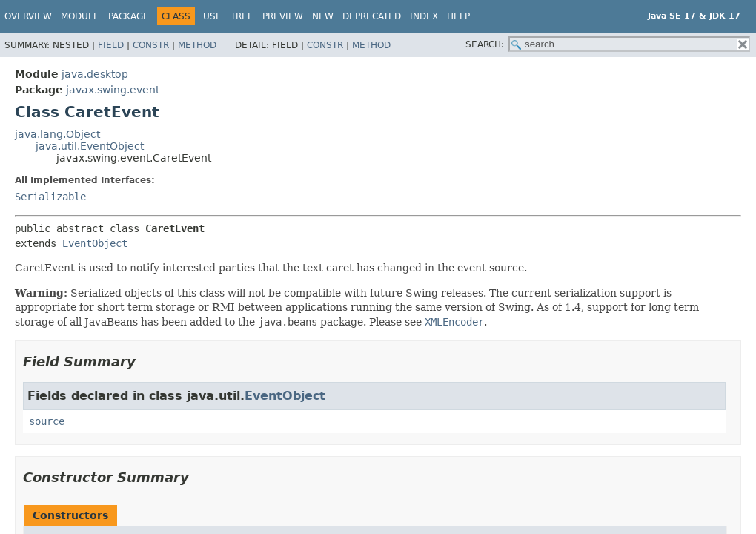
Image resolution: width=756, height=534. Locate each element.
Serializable (50, 197)
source (47, 421)
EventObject (95, 243)
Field (111, 45)
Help (458, 16)
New (323, 16)
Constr (151, 45)
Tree (242, 16)
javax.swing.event (113, 90)
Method (197, 45)
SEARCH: (485, 44)
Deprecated (372, 16)
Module (80, 16)
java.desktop (95, 74)
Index (424, 16)
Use (212, 16)
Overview (28, 16)
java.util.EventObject (90, 146)
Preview (283, 16)
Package (129, 16)
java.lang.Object (57, 134)
